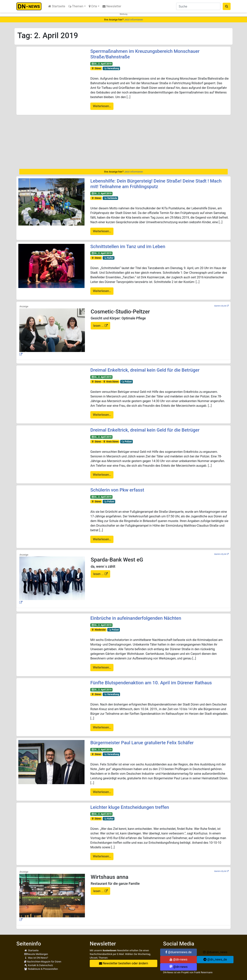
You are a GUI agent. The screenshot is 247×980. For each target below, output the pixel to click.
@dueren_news (215, 952)
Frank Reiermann (203, 972)
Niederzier (98, 630)
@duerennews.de (178, 952)
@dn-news (178, 959)
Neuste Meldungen (36, 954)
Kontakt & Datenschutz (38, 965)
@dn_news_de (215, 959)
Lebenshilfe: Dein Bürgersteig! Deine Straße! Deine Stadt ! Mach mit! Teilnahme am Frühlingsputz (156, 184)
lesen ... (99, 326)
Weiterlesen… (102, 106)
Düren (96, 68)
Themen (76, 6)
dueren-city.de (220, 306)
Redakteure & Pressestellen (41, 969)
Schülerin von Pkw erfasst (117, 490)
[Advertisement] (123, 142)
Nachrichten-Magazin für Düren (43, 962)
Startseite (57, 6)
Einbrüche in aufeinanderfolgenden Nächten (136, 618)
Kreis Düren (111, 382)
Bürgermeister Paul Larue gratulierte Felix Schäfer (142, 743)
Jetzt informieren (133, 20)
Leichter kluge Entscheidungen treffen (130, 807)
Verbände (110, 198)
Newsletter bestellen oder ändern (124, 963)
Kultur (109, 258)
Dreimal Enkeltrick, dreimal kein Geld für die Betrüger (145, 370)
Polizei (126, 382)
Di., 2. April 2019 (101, 64)
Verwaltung (111, 68)
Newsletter (112, 6)
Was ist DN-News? (36, 958)
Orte (93, 6)
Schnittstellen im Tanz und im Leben (128, 247)
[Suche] (198, 6)
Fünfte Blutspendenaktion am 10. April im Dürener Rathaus (151, 683)
